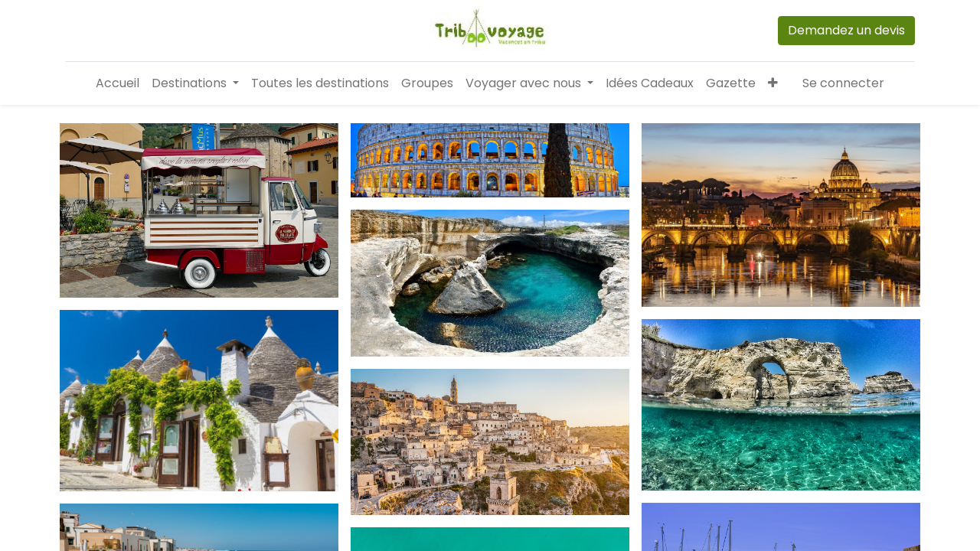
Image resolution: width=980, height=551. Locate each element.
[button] (773, 83)
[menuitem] (118, 83)
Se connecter (843, 83)
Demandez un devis (846, 30)
